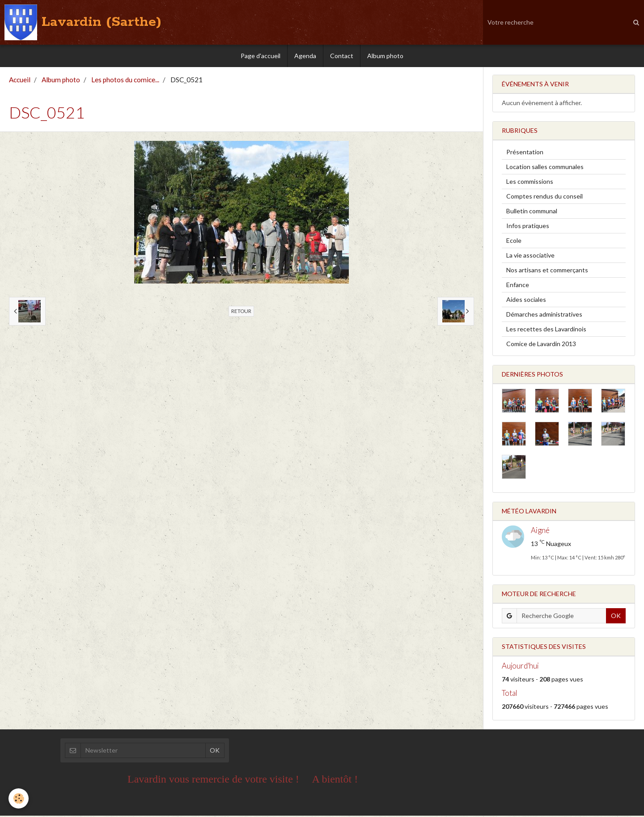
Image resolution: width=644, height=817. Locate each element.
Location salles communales (545, 168)
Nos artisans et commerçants (547, 271)
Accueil (20, 81)
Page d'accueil (261, 56)
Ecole (514, 242)
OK (616, 617)
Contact (342, 56)
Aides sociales (526, 301)
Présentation (525, 153)
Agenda (305, 56)
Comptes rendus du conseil (544, 197)
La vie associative (530, 256)
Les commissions (530, 183)
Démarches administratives (544, 315)
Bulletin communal (532, 212)
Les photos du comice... (125, 81)
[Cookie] (19, 798)
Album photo (385, 56)
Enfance (518, 286)
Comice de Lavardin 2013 (541, 345)
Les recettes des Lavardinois (546, 330)
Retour (241, 312)
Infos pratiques (528, 227)
